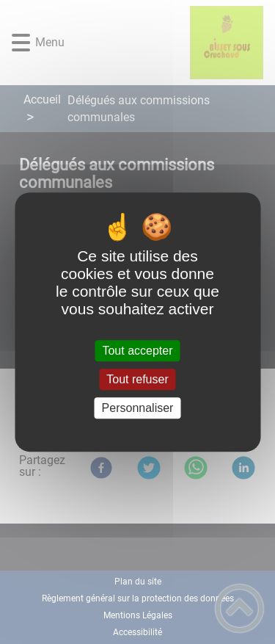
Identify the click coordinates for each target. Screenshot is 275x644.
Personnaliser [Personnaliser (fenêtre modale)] (138, 408)
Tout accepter (137, 351)
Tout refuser (137, 379)
